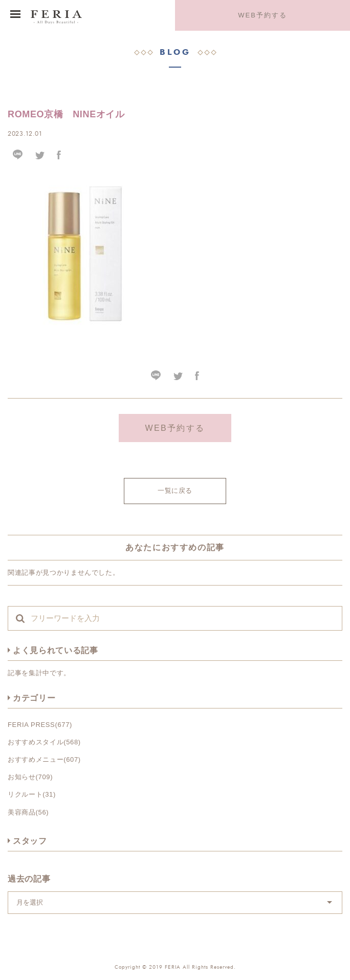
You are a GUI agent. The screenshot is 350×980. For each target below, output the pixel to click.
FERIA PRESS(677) (40, 725)
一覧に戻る (175, 491)
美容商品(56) (28, 812)
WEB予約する (262, 15)
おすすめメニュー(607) (44, 759)
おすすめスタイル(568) (44, 742)
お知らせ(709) (30, 777)
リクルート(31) (32, 794)
